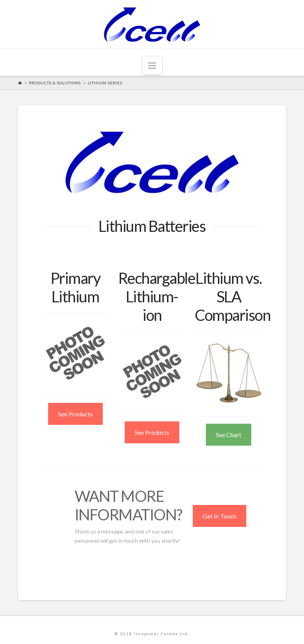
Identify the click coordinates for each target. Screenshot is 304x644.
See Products (75, 414)
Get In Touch (220, 516)
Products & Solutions (55, 83)
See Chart (229, 435)
